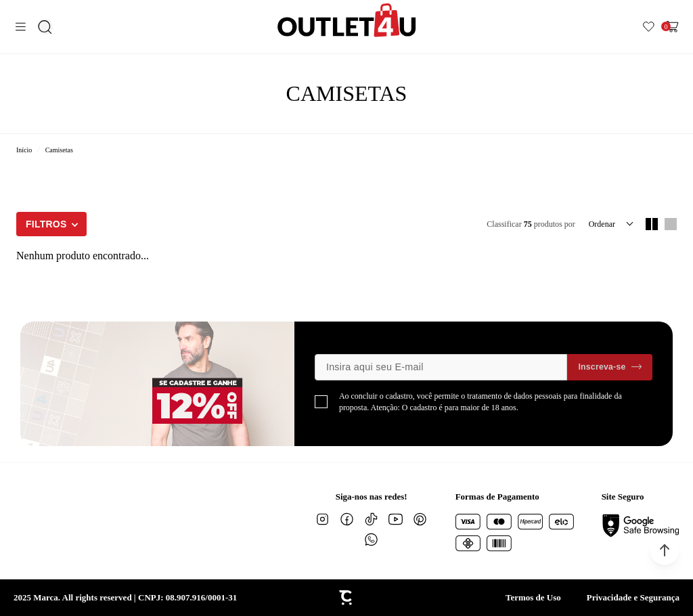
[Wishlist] (649, 27)
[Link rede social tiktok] (372, 519)
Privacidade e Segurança (633, 597)
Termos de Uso (533, 597)
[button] (665, 550)
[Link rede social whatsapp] (372, 540)
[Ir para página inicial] (24, 150)
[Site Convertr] (346, 598)
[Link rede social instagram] (323, 519)
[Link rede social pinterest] (420, 519)
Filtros (46, 224)
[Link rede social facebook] (347, 519)
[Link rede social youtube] (396, 519)
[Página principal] (347, 20)
